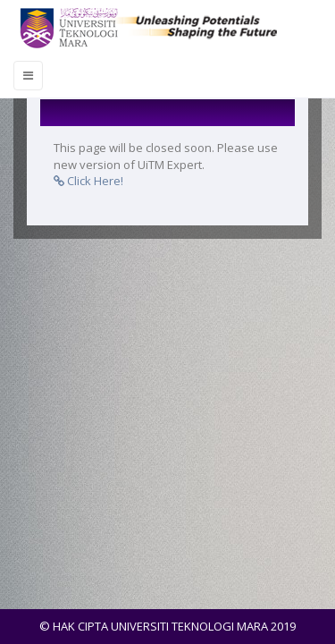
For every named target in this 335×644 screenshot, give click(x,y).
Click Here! (88, 181)
